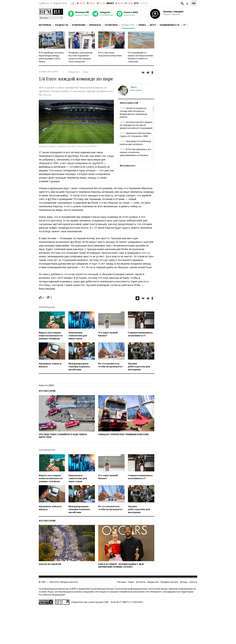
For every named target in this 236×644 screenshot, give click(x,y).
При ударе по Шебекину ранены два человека (136, 143)
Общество (128, 25)
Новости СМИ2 (46, 385)
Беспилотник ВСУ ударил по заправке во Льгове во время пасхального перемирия (136, 125)
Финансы (95, 25)
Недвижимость (170, 25)
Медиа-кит (153, 582)
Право (142, 25)
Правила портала (169, 582)
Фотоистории (47, 391)
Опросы (193, 582)
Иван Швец (136, 90)
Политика (111, 25)
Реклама (122, 582)
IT (185, 25)
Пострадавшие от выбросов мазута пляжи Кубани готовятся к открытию (140, 57)
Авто (153, 25)
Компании (79, 25)
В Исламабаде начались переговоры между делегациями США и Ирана (51, 57)
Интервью (45, 25)
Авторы (184, 582)
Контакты (141, 582)
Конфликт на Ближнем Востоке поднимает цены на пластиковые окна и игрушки (80, 57)
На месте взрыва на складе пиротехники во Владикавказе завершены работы (134, 112)
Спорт (86, 72)
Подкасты (62, 25)
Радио (131, 582)
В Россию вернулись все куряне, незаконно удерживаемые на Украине (136, 152)
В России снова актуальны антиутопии (110, 54)
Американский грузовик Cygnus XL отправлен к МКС (136, 135)
